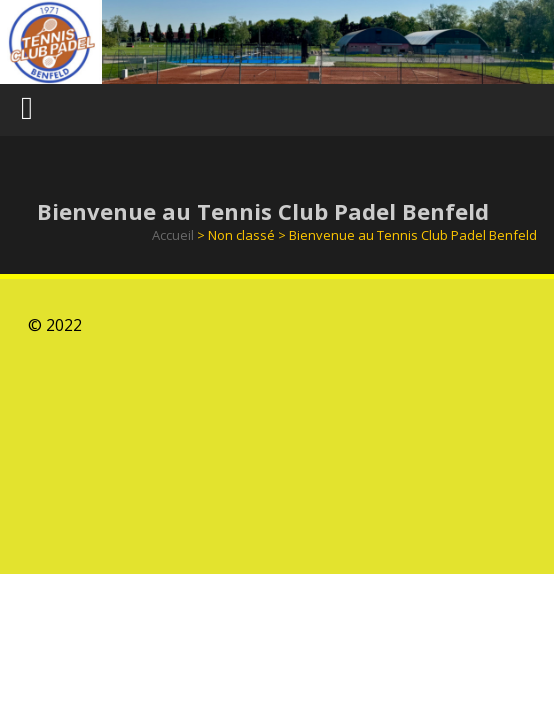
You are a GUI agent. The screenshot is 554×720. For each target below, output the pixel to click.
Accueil (173, 235)
